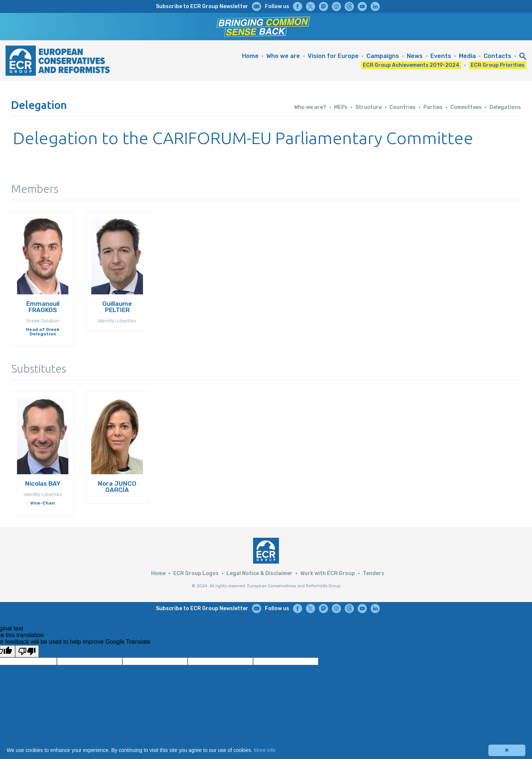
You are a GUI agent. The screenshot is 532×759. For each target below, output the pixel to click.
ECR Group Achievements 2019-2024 (411, 65)
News (415, 56)
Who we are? (310, 107)
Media (467, 56)
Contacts (497, 56)
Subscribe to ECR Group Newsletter (202, 6)
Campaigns (383, 56)
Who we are (283, 56)
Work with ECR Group (328, 573)
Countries (403, 107)
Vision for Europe (333, 56)
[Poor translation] (27, 651)
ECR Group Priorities (498, 65)
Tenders (374, 573)
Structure (369, 107)
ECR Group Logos (196, 573)
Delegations (505, 107)
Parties (433, 107)
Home (250, 56)
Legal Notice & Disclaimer (260, 573)
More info (265, 750)
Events (441, 56)
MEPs (341, 107)
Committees (466, 107)
